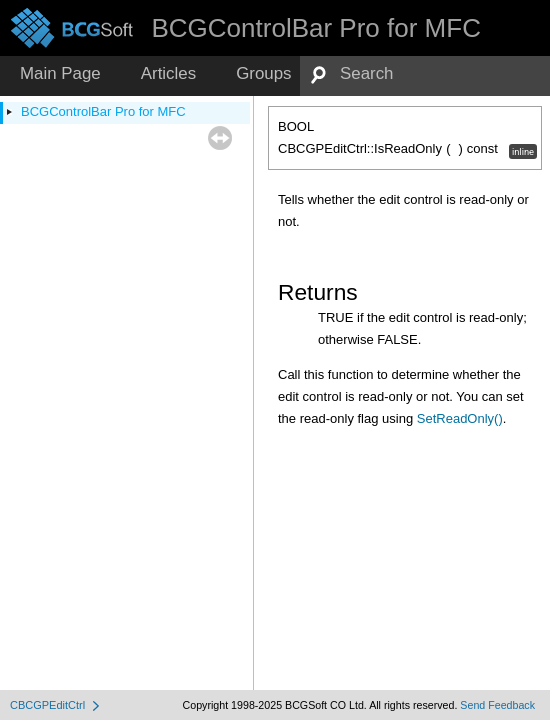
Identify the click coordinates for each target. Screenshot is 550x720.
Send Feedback (497, 705)
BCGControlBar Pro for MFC (103, 111)
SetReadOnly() (460, 418)
